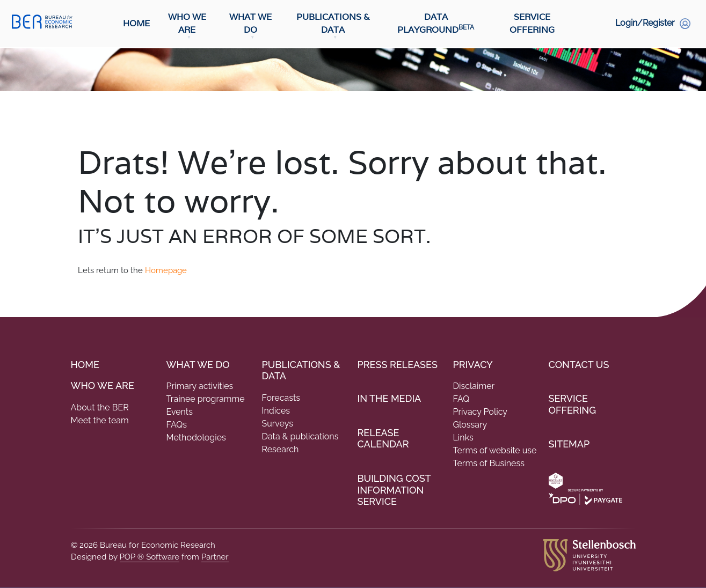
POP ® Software (150, 557)
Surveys (278, 424)
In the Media (390, 398)
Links (463, 438)
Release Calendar (383, 439)
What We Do (250, 24)
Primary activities (200, 386)
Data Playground (436, 24)
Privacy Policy (481, 412)
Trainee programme (206, 399)
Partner (215, 557)
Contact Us (579, 365)
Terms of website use (495, 450)
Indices (276, 411)
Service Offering (532, 24)
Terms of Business (489, 463)
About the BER (100, 407)
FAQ (461, 399)
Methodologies (196, 438)
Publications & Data (333, 24)
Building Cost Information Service (394, 490)
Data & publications (300, 436)
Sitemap (569, 444)
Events (180, 412)
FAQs (177, 425)
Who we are (103, 385)
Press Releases (398, 365)
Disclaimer (474, 386)
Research (281, 449)
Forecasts (281, 398)
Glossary (470, 425)
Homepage (166, 270)
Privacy (473, 365)
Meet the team (100, 420)
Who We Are (187, 24)
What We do (198, 365)
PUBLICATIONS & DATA (301, 370)
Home (136, 24)
